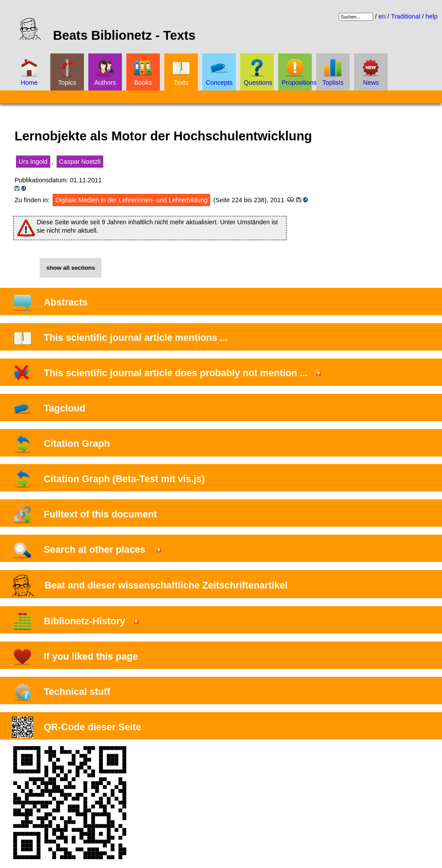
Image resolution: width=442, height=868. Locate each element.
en (382, 16)
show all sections (71, 268)
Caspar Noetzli (80, 162)
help (432, 16)
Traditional (406, 16)
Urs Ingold (33, 162)
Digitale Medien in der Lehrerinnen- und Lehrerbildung (131, 200)
